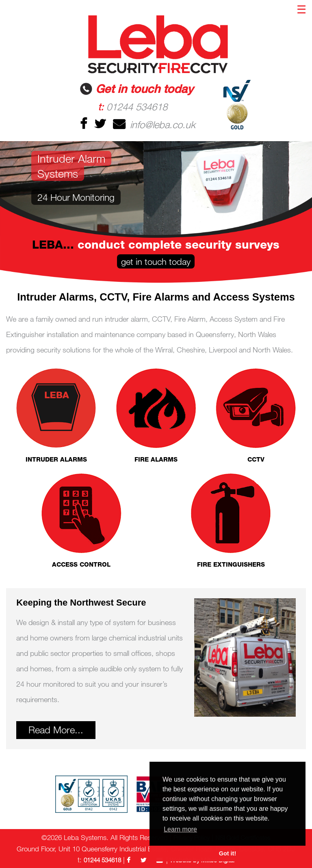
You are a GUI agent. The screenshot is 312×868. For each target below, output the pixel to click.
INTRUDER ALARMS (56, 415)
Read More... (56, 729)
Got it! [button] (227, 853)
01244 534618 (133, 106)
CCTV (256, 415)
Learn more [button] (180, 829)
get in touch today (156, 261)
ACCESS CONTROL (81, 520)
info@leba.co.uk (153, 124)
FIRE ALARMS (156, 415)
